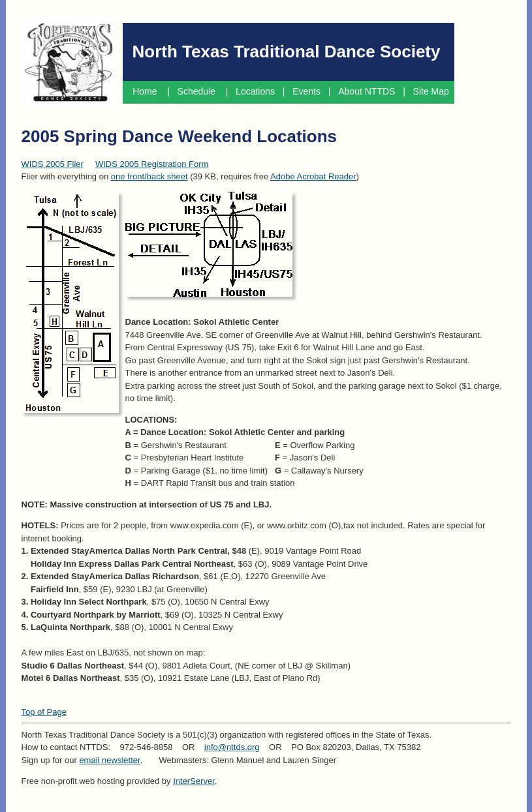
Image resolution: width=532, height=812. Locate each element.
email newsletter (109, 760)
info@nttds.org (232, 747)
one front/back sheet (149, 176)
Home (145, 91)
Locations (255, 91)
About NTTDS (367, 91)
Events (306, 91)
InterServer (194, 781)
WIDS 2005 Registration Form (152, 164)
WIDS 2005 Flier (53, 164)
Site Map (432, 91)
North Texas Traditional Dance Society (287, 52)
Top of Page (44, 712)
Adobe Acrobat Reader (313, 176)
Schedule (198, 91)
